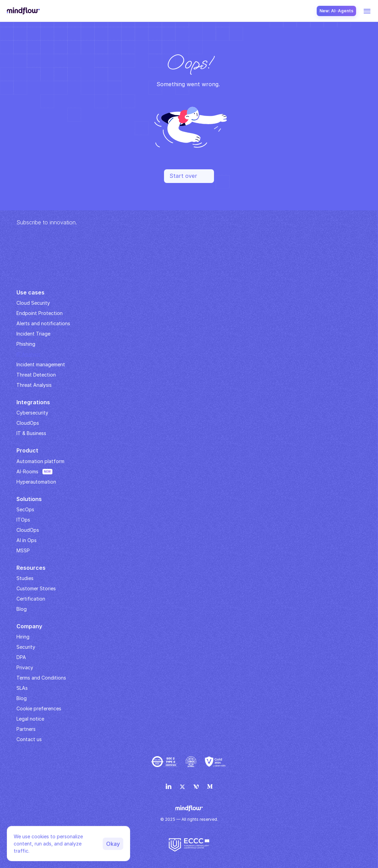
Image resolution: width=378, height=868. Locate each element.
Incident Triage (33, 334)
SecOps (25, 509)
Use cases (30, 292)
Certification (31, 599)
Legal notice (30, 719)
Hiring (23, 637)
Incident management (41, 364)
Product (27, 450)
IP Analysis (28, 354)
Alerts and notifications (43, 323)
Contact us (29, 739)
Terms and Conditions (41, 678)
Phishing (26, 344)
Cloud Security (33, 303)
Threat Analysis (34, 385)
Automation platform (40, 461)
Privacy (25, 667)
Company (29, 626)
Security (26, 647)
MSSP (23, 550)
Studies (25, 578)
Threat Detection (36, 375)
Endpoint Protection (40, 313)
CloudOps (28, 423)
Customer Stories (36, 588)
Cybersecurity (32, 413)
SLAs (22, 688)
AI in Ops (27, 540)
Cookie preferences (39, 708)
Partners (26, 729)
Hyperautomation (36, 482)
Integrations (33, 402)
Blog (22, 698)
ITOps (23, 520)
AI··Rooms (27, 471)
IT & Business (31, 433)
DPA (21, 657)
